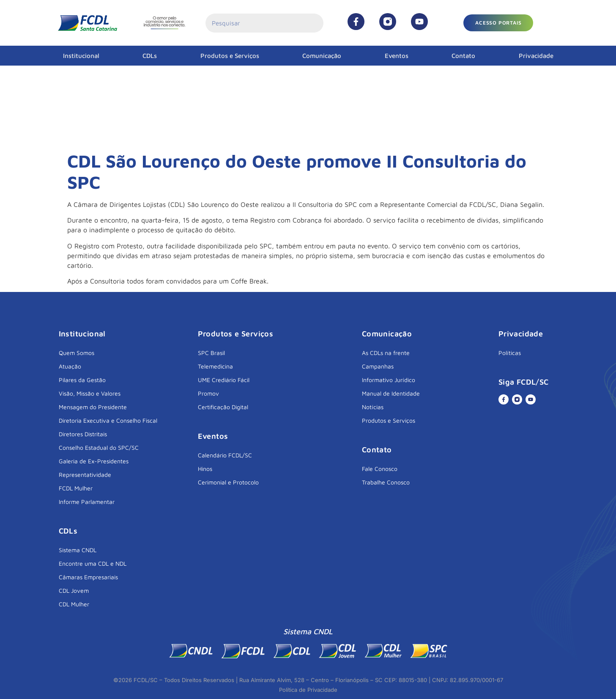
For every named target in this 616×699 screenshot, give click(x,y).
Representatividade (85, 475)
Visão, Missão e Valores (90, 393)
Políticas (510, 353)
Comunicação (322, 56)
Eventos (397, 56)
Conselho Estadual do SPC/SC (99, 447)
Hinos (205, 469)
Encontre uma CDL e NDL (93, 563)
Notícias (373, 407)
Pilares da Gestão (82, 380)
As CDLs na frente (386, 353)
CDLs (150, 56)
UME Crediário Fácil (224, 380)
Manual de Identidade (391, 393)
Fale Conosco (380, 469)
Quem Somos (77, 353)
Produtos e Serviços (230, 56)
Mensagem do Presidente (93, 407)
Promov (208, 393)
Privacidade (536, 56)
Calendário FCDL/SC (225, 455)
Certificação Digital (223, 407)
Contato (463, 56)
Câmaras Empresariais (88, 577)
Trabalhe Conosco (386, 482)
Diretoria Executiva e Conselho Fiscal (108, 420)
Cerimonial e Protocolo (228, 482)
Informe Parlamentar (87, 502)
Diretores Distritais (83, 434)
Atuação (70, 366)
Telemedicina (215, 366)
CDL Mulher (74, 604)
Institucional (81, 56)
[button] (498, 23)
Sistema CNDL (78, 550)
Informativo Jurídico (389, 380)
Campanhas (378, 366)
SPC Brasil (211, 353)
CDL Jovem (74, 590)
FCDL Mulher (76, 488)
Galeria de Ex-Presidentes (94, 461)
